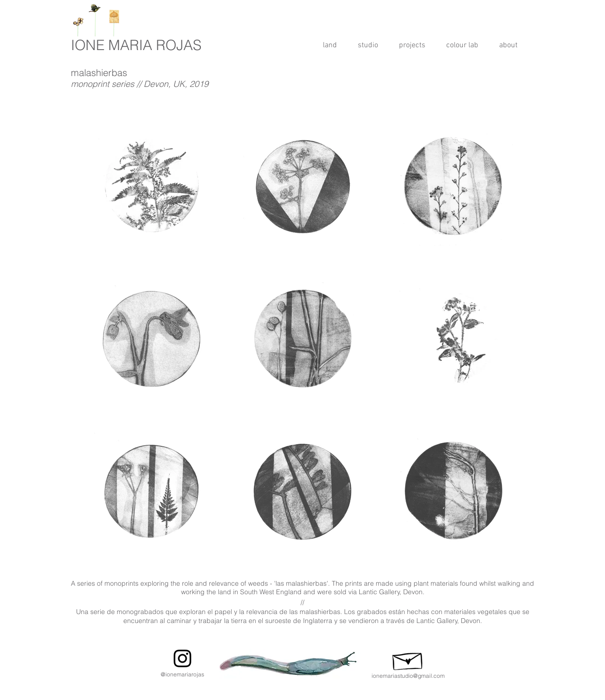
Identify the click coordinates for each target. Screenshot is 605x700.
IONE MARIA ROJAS (136, 45)
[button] (412, 45)
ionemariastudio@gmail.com (408, 676)
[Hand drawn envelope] (408, 659)
